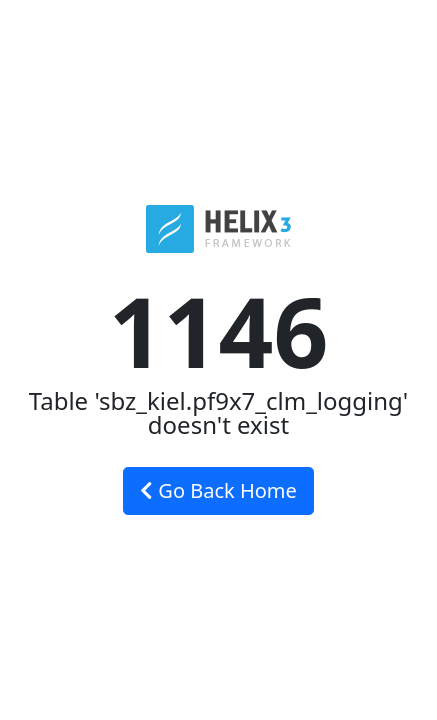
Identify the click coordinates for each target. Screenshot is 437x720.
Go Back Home (218, 490)
